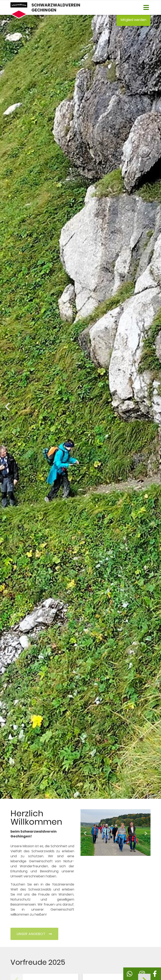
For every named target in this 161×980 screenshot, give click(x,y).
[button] (146, 8)
